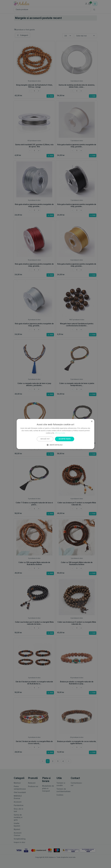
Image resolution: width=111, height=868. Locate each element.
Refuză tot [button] (45, 439)
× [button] (92, 421)
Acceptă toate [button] (65, 439)
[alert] (55, 434)
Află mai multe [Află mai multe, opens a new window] (60, 433)
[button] (55, 445)
